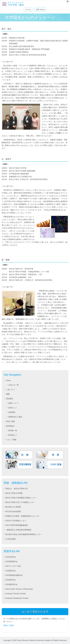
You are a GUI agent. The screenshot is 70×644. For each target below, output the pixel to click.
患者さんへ (13, 408)
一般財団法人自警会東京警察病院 (18, 530)
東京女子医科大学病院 (14, 493)
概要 (8, 394)
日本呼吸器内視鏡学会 (14, 575)
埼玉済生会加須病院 (13, 511)
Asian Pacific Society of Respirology (19, 589)
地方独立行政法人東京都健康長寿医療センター (23, 534)
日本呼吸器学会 (11, 562)
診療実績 (12, 412)
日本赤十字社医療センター (16, 521)
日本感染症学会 (11, 584)
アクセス (28, 9)
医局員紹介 (10, 426)
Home (8, 380)
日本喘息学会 (10, 571)
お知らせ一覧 (14, 385)
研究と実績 (10, 421)
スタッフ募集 (11, 440)
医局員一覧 (13, 430)
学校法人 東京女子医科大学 (17, 489)
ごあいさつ (10, 389)
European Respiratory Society (17, 598)
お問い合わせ (40, 9)
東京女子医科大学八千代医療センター (20, 502)
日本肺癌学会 (10, 580)
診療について (14, 403)
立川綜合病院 (10, 539)
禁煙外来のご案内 (15, 417)
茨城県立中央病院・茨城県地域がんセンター (23, 516)
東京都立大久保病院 (13, 507)
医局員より (13, 435)
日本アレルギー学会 (13, 566)
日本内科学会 (10, 557)
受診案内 (10, 399)
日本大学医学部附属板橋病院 (17, 525)
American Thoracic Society (16, 594)
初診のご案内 (9, 625)
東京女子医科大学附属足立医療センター (21, 498)
